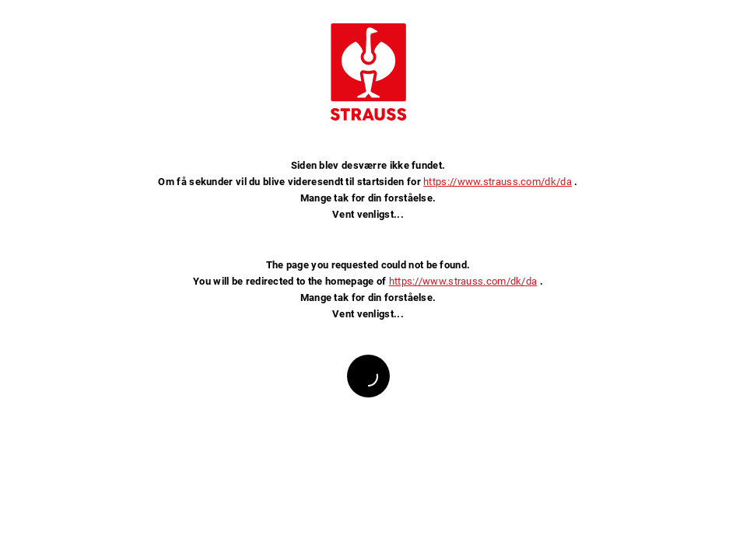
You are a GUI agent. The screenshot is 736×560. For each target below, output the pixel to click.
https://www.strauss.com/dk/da (498, 182)
